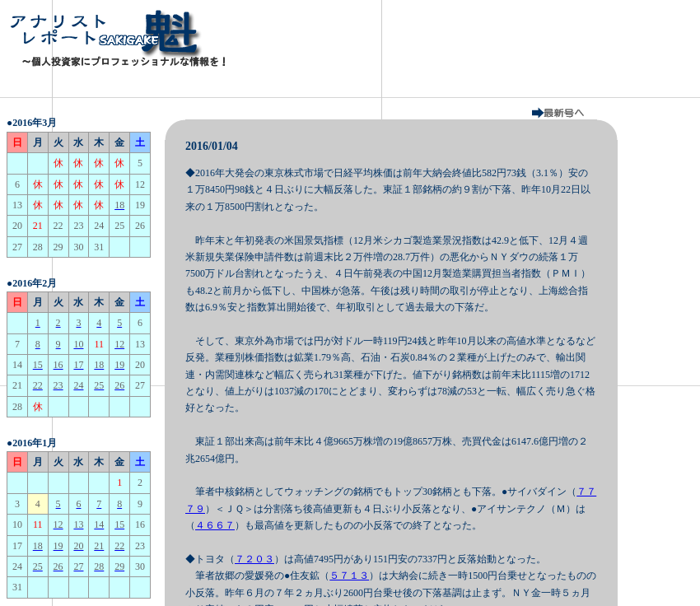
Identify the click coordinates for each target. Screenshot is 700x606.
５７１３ (349, 576)
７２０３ (254, 559)
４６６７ (215, 525)
